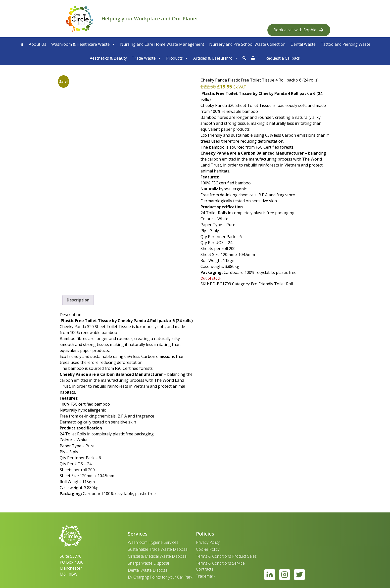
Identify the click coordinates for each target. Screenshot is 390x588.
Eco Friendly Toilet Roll (272, 284)
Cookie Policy (208, 549)
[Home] (22, 44)
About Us (38, 44)
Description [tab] (78, 300)
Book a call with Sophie (299, 30)
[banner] (80, 19)
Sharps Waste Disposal (148, 563)
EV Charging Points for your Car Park (160, 577)
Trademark (206, 576)
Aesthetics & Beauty (108, 58)
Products (177, 58)
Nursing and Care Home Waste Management (162, 44)
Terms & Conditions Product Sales (226, 556)
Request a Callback (283, 58)
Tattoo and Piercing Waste (345, 44)
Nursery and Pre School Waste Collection (247, 44)
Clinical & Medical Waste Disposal (158, 556)
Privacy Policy (208, 542)
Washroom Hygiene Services (153, 542)
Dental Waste (303, 44)
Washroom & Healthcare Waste (83, 44)
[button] (244, 58)
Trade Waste (146, 58)
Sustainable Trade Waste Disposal (158, 549)
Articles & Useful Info (216, 58)
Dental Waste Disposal (148, 570)
